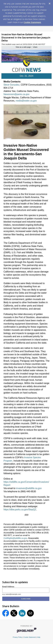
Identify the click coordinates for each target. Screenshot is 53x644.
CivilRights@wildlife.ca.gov (15, 538)
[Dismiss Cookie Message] (49, 3)
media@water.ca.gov (26, 101)
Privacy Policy (18, 637)
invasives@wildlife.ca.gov (29, 488)
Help (39, 637)
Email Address (8, 587)
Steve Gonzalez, (12, 85)
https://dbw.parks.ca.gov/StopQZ (20, 509)
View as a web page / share (27, 47)
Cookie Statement (32, 22)
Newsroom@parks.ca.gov (16, 94)
